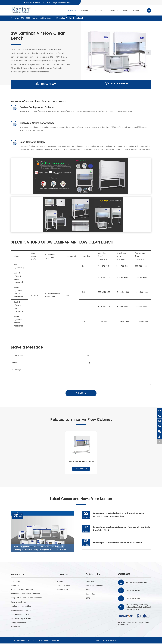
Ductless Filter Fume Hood (21, 615)
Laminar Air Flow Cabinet (43, 18)
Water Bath (15, 627)
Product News (63, 590)
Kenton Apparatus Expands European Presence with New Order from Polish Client (122, 529)
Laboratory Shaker (18, 623)
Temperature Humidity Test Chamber (26, 598)
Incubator (15, 586)
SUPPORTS (99, 10)
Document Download (94, 586)
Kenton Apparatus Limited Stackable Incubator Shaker (118, 543)
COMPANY (85, 10)
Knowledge (90, 594)
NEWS (126, 10)
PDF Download (116, 84)
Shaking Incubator (18, 603)
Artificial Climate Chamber (22, 590)
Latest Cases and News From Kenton (81, 499)
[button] (149, 53)
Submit (81, 393)
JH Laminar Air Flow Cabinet (81, 462)
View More (81, 469)
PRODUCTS (71, 10)
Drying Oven (16, 582)
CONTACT (137, 10)
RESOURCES (113, 10)
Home (16, 18)
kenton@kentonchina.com (60, 3)
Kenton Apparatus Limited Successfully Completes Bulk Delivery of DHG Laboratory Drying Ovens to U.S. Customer (40, 548)
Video (88, 590)
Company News (64, 586)
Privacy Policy (110, 641)
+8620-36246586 (33, 3)
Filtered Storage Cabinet (21, 619)
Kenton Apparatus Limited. (32, 641)
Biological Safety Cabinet (21, 611)
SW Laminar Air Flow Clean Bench (69, 18)
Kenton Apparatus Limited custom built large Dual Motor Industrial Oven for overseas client (119, 515)
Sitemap (99, 641)
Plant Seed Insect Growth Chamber (25, 594)
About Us (61, 582)
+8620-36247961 (133, 599)
